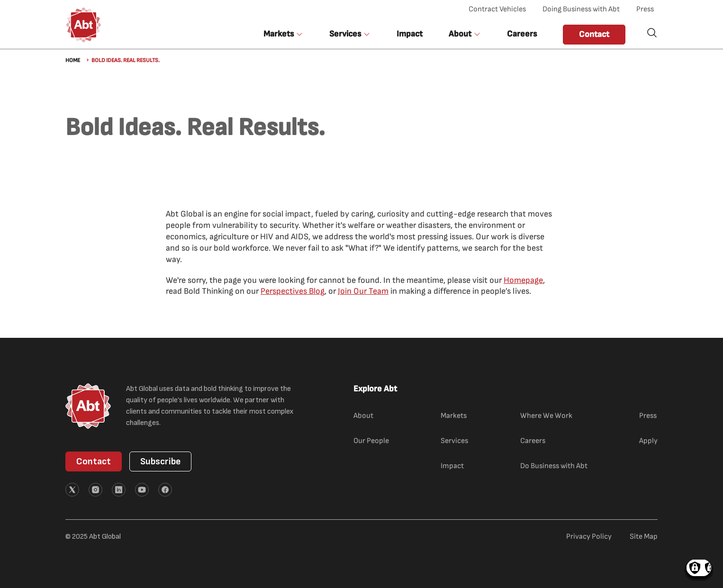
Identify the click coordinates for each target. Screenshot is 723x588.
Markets (454, 416)
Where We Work (546, 416)
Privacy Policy (589, 537)
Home (73, 60)
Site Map (644, 537)
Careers (522, 34)
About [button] (460, 34)
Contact (594, 34)
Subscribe (160, 461)
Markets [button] (279, 34)
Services (454, 441)
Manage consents (699, 568)
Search (652, 33)
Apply (648, 441)
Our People (371, 441)
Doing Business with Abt (581, 9)
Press (645, 9)
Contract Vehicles (497, 9)
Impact (410, 34)
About (363, 416)
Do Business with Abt (554, 466)
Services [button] (345, 34)
